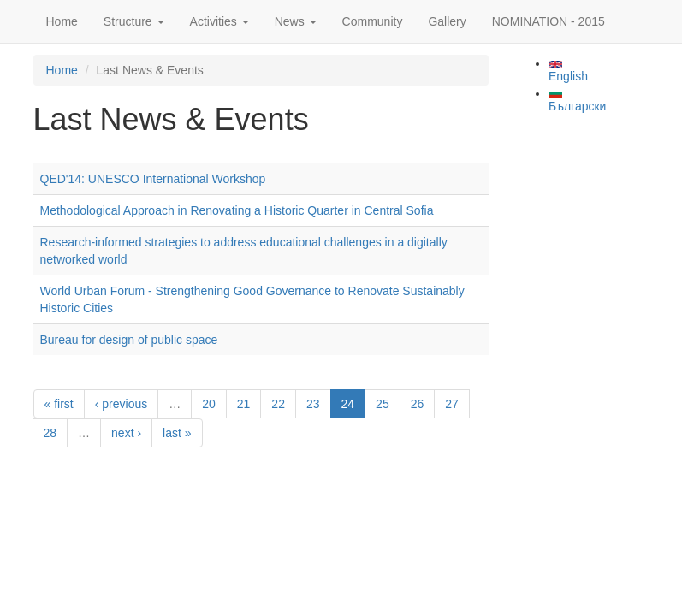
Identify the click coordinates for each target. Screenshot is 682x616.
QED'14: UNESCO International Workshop (153, 179)
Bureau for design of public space (129, 340)
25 (383, 404)
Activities (219, 21)
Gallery (447, 21)
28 (50, 433)
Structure (134, 21)
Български (577, 101)
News (296, 21)
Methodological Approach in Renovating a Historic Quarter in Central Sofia (237, 210)
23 (313, 404)
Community (373, 21)
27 (452, 404)
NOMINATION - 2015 (549, 21)
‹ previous (121, 404)
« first (59, 404)
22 (278, 404)
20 (209, 404)
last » (177, 433)
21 (244, 404)
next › (126, 433)
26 (418, 404)
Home (62, 21)
